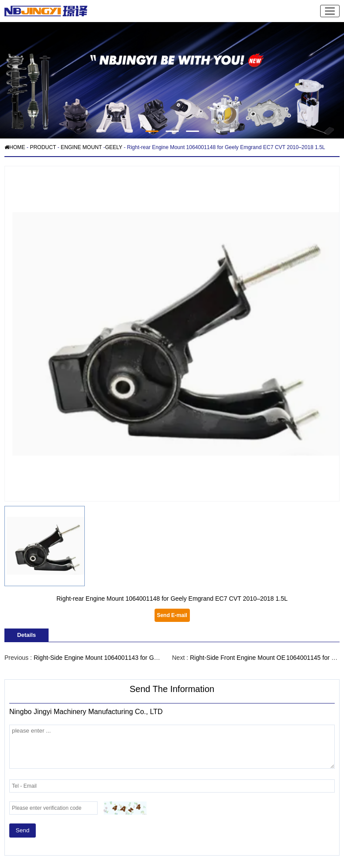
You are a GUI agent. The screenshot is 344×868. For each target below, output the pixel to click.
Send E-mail (172, 615)
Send (22, 830)
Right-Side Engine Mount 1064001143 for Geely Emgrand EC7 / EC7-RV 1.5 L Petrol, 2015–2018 (167, 658)
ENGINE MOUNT (81, 147)
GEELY (114, 147)
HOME (15, 147)
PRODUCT (43, 147)
